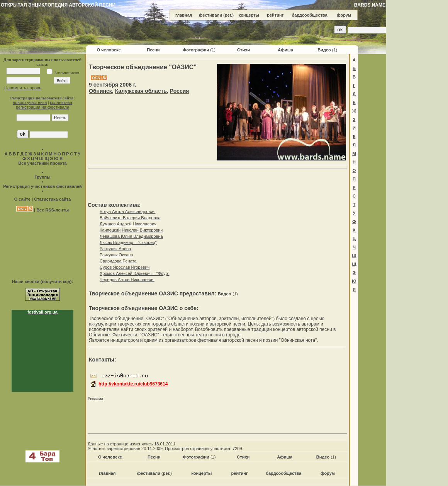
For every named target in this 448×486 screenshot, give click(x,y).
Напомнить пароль (23, 88)
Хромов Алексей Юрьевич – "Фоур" (134, 273)
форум (344, 15)
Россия (180, 91)
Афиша (285, 50)
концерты (249, 15)
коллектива (61, 102)
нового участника (30, 102)
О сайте (22, 199)
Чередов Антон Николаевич (127, 280)
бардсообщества (310, 15)
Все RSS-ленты (53, 210)
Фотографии (196, 50)
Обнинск (100, 91)
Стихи (244, 50)
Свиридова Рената (118, 261)
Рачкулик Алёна (115, 249)
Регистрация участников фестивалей (42, 186)
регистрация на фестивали (42, 107)
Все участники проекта (42, 163)
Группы (42, 177)
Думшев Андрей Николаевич (128, 224)
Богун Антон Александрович (127, 211)
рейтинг (275, 15)
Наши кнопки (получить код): (42, 281)
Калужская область (141, 91)
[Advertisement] (417, 116)
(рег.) (228, 15)
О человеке (109, 50)
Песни (153, 50)
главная (184, 15)
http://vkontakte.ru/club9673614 (133, 384)
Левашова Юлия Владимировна (131, 236)
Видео (324, 50)
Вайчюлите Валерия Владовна (130, 218)
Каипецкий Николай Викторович (131, 230)
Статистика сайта (52, 199)
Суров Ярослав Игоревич (125, 267)
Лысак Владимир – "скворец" (128, 242)
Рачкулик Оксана (116, 255)
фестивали (210, 15)
